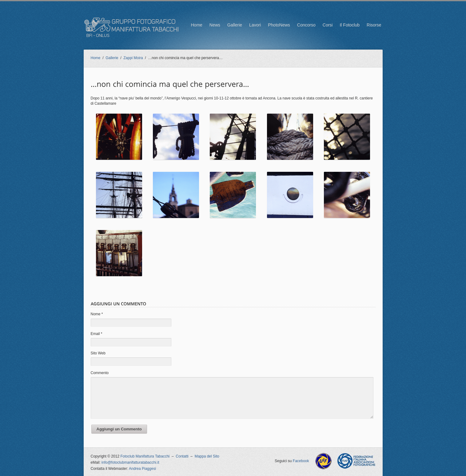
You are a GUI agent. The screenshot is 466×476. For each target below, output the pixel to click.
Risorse (374, 25)
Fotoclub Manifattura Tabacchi (145, 456)
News (215, 25)
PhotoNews (279, 25)
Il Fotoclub (350, 25)
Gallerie (235, 25)
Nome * (97, 314)
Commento (100, 373)
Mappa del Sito (207, 456)
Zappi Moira (133, 58)
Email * (97, 334)
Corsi (328, 25)
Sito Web (98, 353)
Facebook (301, 461)
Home (196, 25)
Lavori (255, 25)
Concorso (306, 25)
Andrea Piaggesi (142, 469)
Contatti (182, 456)
